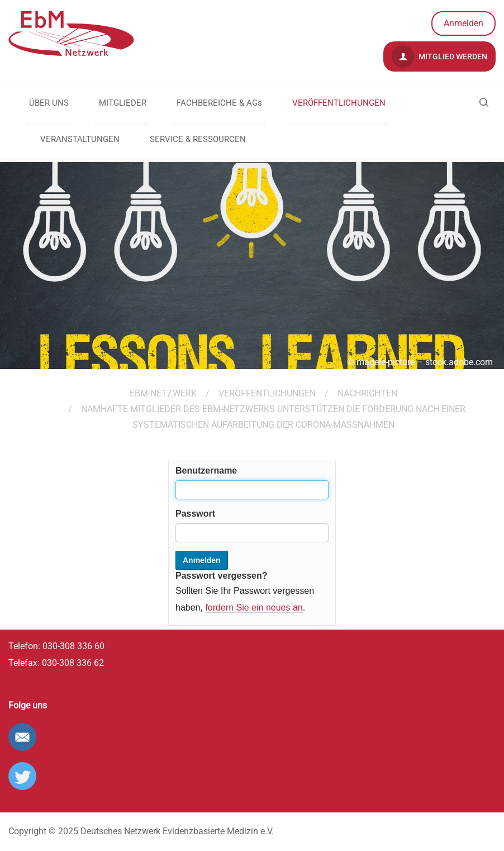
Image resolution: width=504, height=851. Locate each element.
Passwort (195, 514)
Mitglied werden (439, 56)
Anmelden (463, 23)
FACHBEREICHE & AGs (219, 103)
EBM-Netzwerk (163, 393)
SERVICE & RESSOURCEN (198, 139)
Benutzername (206, 471)
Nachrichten (367, 393)
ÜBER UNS (49, 103)
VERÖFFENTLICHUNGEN (339, 103)
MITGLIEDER (123, 103)
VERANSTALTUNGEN (80, 139)
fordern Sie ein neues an (254, 607)
